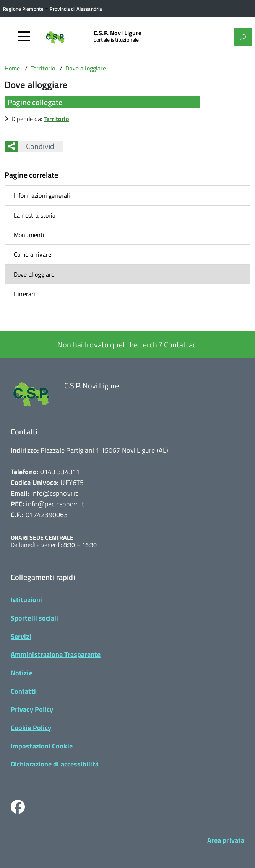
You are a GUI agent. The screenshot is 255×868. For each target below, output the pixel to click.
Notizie (22, 673)
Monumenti (29, 235)
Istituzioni (26, 600)
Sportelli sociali (35, 618)
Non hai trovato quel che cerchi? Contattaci (127, 345)
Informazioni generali (42, 195)
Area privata (226, 840)
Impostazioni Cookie (42, 746)
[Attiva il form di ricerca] (243, 37)
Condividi (37, 146)
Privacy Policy (32, 709)
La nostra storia (35, 215)
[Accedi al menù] (24, 36)
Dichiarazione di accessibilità (55, 764)
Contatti (23, 691)
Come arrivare (32, 254)
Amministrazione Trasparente (56, 654)
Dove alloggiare (34, 274)
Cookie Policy (31, 728)
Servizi (21, 636)
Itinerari (24, 294)
